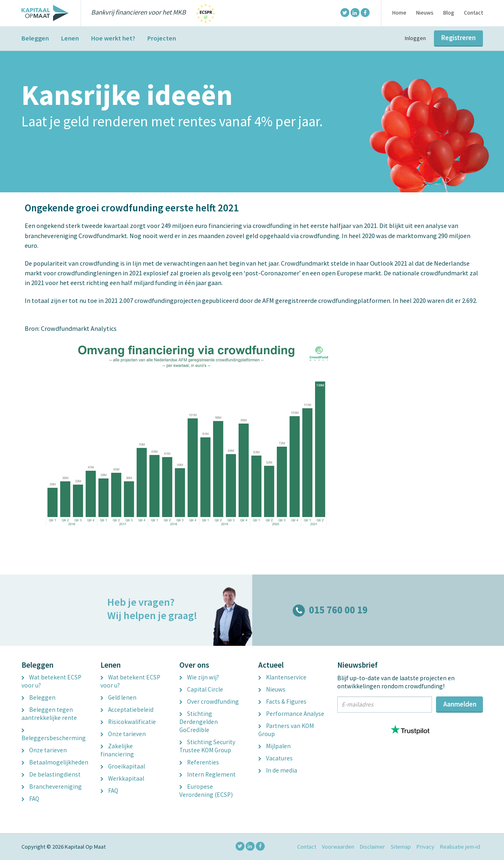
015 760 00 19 (330, 610)
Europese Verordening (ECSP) (206, 791)
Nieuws (425, 13)
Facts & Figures (282, 701)
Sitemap (401, 847)
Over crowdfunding (209, 701)
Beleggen (35, 38)
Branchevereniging (52, 787)
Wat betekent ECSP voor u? (51, 681)
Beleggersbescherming (54, 735)
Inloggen (415, 38)
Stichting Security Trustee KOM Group (207, 746)
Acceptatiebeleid (127, 710)
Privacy (425, 847)
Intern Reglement (207, 774)
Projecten (162, 38)
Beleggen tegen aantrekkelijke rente (49, 714)
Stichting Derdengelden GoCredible (199, 722)
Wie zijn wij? (199, 677)
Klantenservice (282, 677)
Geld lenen (118, 697)
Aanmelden (460, 704)
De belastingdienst (51, 774)
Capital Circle (201, 689)
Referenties (199, 762)
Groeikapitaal (123, 766)
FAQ (30, 799)
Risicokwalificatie (128, 722)
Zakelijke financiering (117, 750)
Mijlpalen (274, 746)
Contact (473, 13)
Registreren (458, 38)
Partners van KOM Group (286, 730)
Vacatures (275, 758)
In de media (278, 770)
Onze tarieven (44, 750)
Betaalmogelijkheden (55, 762)
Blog (449, 13)
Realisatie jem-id (460, 847)
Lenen (70, 38)
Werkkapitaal (122, 778)
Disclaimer (372, 847)
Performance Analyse (291, 714)
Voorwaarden (338, 847)
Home (399, 13)
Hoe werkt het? (113, 38)
